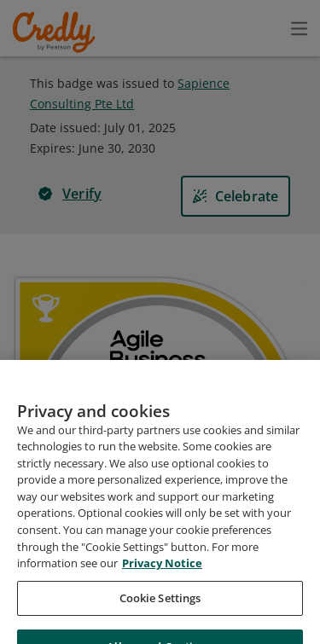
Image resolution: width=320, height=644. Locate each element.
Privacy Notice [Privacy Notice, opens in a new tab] (162, 597)
